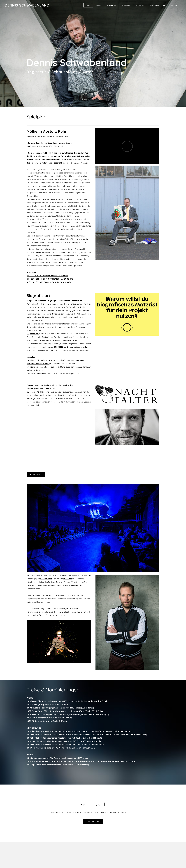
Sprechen (140, 5)
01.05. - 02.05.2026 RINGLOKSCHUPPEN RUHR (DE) (49, 282)
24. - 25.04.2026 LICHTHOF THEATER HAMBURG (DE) (50, 279)
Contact (175, 5)
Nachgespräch (36, 367)
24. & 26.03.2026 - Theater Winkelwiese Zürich (47, 276)
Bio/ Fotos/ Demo (157, 5)
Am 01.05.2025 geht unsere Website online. (70, 347)
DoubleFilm (41, 373)
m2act (86, 350)
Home (88, 5)
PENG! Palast (46, 579)
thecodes (126, 5)
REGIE (99, 5)
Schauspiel (111, 5)
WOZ (29, 146)
